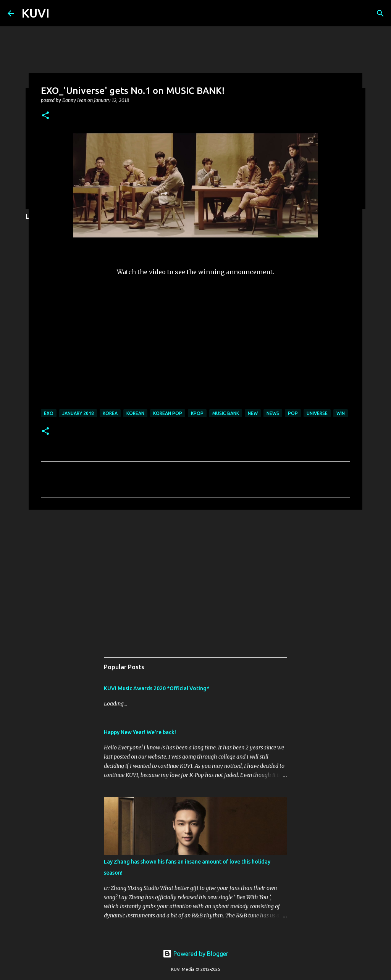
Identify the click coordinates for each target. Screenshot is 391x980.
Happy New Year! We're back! (140, 732)
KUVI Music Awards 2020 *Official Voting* (157, 688)
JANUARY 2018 (78, 413)
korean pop (168, 413)
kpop (197, 413)
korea (110, 413)
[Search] (380, 13)
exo (49, 413)
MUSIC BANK (226, 413)
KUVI (36, 13)
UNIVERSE (317, 413)
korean (135, 413)
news (273, 413)
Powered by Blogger (195, 954)
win (341, 413)
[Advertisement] (195, 575)
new (253, 413)
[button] (45, 116)
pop (293, 413)
